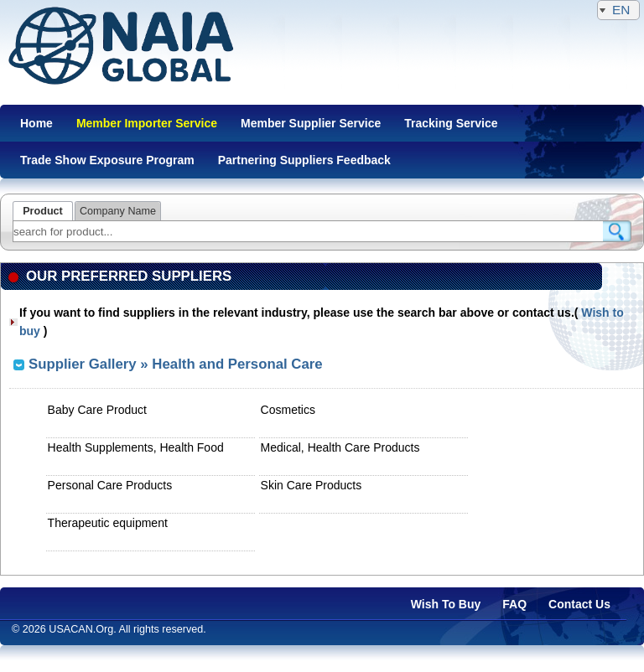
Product (43, 211)
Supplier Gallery (83, 364)
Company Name (118, 211)
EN (618, 10)
